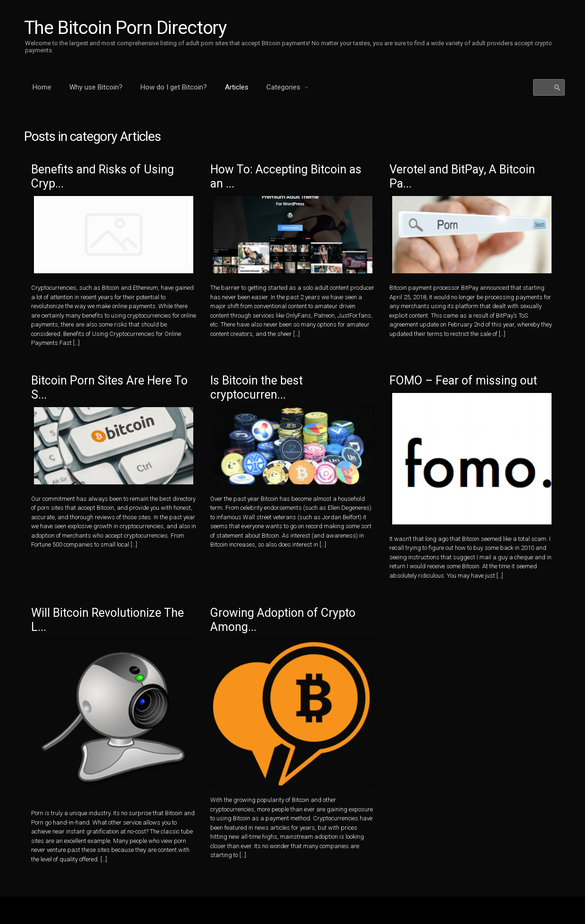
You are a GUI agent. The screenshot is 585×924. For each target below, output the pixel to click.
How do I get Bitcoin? (174, 87)
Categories (284, 87)
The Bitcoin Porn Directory (127, 28)
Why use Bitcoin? (96, 87)
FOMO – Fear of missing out (471, 385)
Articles (237, 87)
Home (42, 87)
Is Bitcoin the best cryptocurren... (262, 393)
